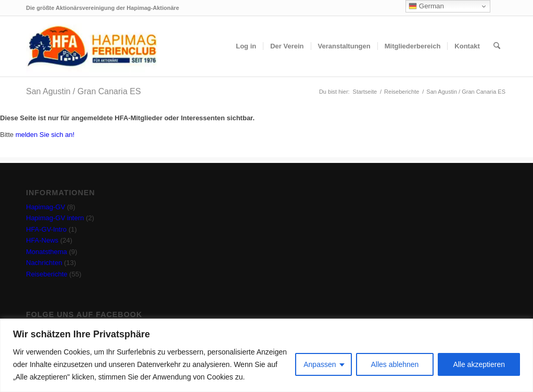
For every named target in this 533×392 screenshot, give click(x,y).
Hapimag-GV (46, 207)
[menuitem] (246, 46)
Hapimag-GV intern (55, 218)
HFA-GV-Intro (46, 229)
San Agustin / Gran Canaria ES (84, 91)
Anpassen (320, 364)
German (426, 6)
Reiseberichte (47, 274)
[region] (266, 355)
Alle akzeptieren (479, 364)
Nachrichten (44, 263)
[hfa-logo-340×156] (92, 46)
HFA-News (42, 240)
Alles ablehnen (395, 364)
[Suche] (497, 46)
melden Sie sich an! (45, 135)
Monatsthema (47, 252)
